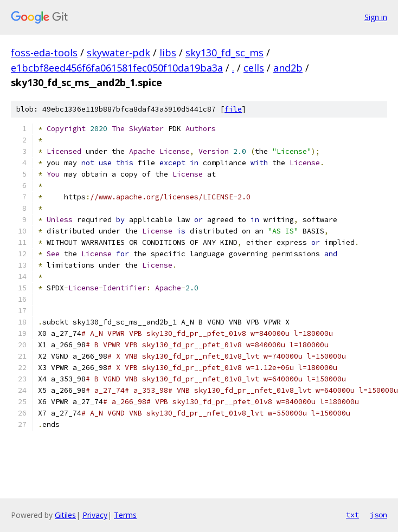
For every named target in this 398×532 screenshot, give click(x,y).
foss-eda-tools (44, 53)
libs (168, 53)
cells (254, 68)
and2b (288, 68)
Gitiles (65, 515)
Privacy (95, 515)
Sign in (376, 17)
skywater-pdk (118, 53)
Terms (125, 515)
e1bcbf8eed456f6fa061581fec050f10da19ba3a (117, 68)
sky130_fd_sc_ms (224, 53)
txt (352, 515)
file (233, 109)
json (378, 515)
